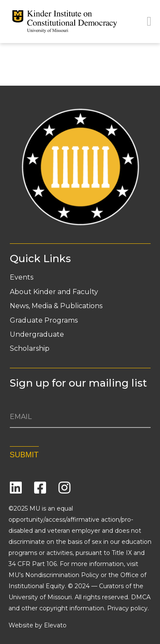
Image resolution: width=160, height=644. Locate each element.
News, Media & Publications (56, 306)
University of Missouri (40, 597)
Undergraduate (37, 335)
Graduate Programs (44, 321)
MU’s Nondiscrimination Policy (54, 575)
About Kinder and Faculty (54, 292)
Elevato (55, 625)
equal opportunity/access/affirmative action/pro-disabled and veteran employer (71, 520)
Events (22, 277)
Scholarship (30, 349)
